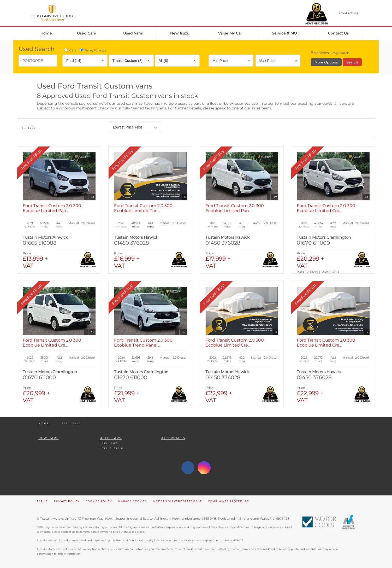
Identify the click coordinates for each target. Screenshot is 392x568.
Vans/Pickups (93, 50)
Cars (70, 50)
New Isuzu (180, 33)
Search (352, 62)
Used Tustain (112, 448)
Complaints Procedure (228, 501)
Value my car (230, 33)
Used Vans (133, 33)
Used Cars (86, 33)
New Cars (49, 438)
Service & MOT (286, 33)
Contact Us (338, 33)
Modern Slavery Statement (177, 501)
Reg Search (340, 53)
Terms (42, 501)
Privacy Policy (67, 501)
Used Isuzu (110, 443)
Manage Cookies (132, 501)
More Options (326, 62)
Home (46, 33)
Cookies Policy (99, 501)
